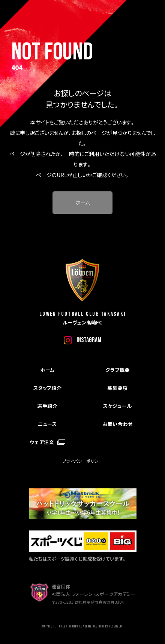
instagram (89, 340)
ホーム (83, 202)
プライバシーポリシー (83, 461)
